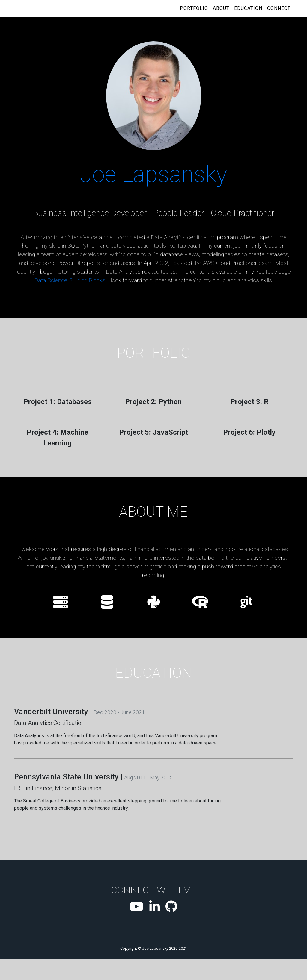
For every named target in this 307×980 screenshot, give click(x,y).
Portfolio (194, 8)
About (221, 8)
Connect (279, 8)
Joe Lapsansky (153, 174)
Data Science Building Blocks (70, 280)
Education (248, 8)
